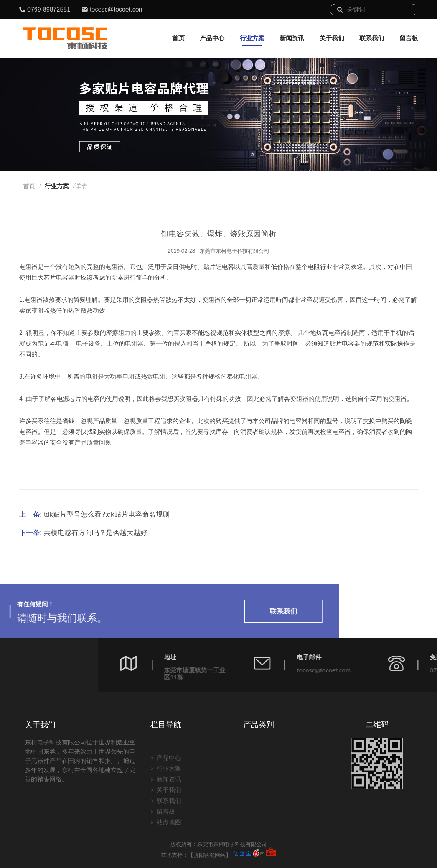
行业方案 (252, 38)
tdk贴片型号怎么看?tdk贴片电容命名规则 (107, 514)
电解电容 (262, 827)
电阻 (256, 838)
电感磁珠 (262, 848)
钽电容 (259, 816)
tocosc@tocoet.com (117, 9)
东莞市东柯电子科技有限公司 (234, 251)
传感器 (303, 805)
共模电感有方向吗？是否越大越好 (96, 533)
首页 (178, 38)
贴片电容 (262, 805)
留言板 (409, 38)
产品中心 (212, 38)
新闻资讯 (292, 38)
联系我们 (372, 38)
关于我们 (332, 38)
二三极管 (262, 859)
